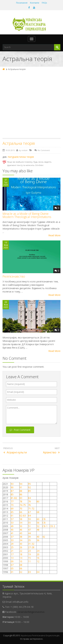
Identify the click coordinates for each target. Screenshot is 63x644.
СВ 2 (52, 526)
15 (29, 558)
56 (38, 523)
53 (12, 523)
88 (21, 491)
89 (29, 491)
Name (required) (16, 384)
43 (21, 533)
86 (21, 494)
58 (21, 519)
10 (21, 561)
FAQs (44, 3)
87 (12, 491)
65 (12, 512)
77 (12, 501)
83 (21, 498)
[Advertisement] (32, 105)
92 (29, 487)
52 (38, 526)
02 (21, 572)
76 (29, 505)
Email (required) (16, 392)
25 (12, 547)
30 (21, 544)
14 (21, 558)
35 (29, 540)
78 (21, 501)
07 (12, 565)
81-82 (14, 498)
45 (12, 530)
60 (38, 519)
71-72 (31, 509)
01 (12, 572)
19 (29, 554)
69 (12, 509)
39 (29, 537)
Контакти (35, 3)
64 (29, 516)
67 (29, 512)
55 (29, 523)
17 (12, 554)
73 (12, 505)
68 (38, 512)
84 (29, 498)
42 (44, 537)
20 (38, 554)
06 (21, 568)
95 (29, 484)
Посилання (22, 3)
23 (29, 551)
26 (21, 547)
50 (21, 526)
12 (38, 561)
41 (12, 533)
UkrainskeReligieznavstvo (31, 612)
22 (21, 551)
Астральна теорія (19, 143)
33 (12, 540)
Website (11, 400)
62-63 (23, 516)
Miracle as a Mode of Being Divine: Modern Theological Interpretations (27, 215)
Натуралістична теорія (21, 157)
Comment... (13, 408)
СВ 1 (45, 526)
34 (21, 540)
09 (12, 561)
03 (29, 572)
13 (12, 558)
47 (29, 530)
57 (12, 519)
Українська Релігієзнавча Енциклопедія (40, 636)
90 (12, 487)
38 (21, 537)
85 (12, 494)
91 (21, 487)
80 (38, 501)
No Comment (44, 150)
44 (29, 533)
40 (38, 537)
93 (12, 484)
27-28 (31, 547)
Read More (54, 235)
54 (21, 523)
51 (29, 526)
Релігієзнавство (14, 276)
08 (21, 565)
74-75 (23, 505)
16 (38, 558)
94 (21, 484)
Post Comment (20, 430)
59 (29, 519)
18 (21, 554)
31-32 (31, 544)
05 (12, 568)
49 (12, 526)
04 (38, 572)
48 (38, 530)
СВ (44, 519)
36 (38, 540)
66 (21, 512)
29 (12, 544)
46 (21, 530)
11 (29, 561)
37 (12, 537)
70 (21, 509)
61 (12, 516)
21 (12, 551)
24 (38, 551)
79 (29, 501)
